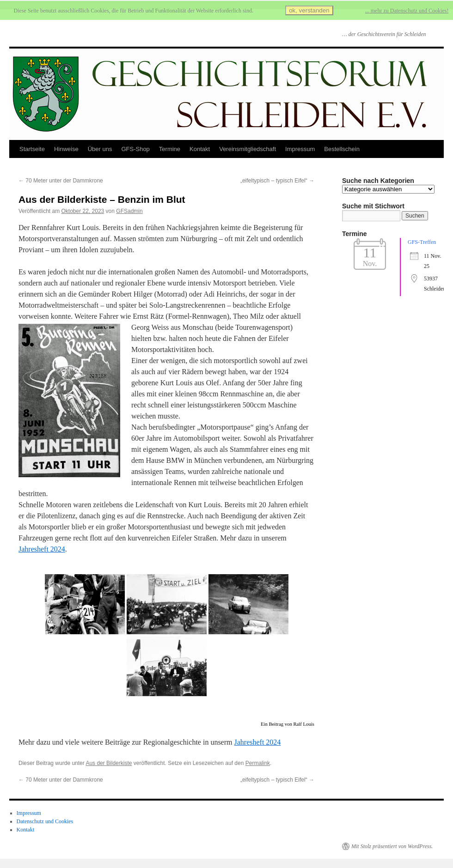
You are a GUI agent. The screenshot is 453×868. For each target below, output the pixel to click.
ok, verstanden (309, 10)
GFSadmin (129, 211)
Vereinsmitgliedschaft (248, 149)
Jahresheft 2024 (42, 549)
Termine (170, 149)
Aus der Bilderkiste (109, 763)
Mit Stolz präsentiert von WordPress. (392, 846)
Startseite (32, 149)
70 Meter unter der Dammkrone (61, 181)
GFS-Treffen (422, 242)
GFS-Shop (135, 149)
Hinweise (66, 149)
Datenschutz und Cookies (45, 821)
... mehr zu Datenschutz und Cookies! (407, 11)
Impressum (300, 149)
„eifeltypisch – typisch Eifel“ (277, 181)
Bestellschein (342, 149)
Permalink (258, 763)
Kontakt (200, 149)
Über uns (100, 149)
